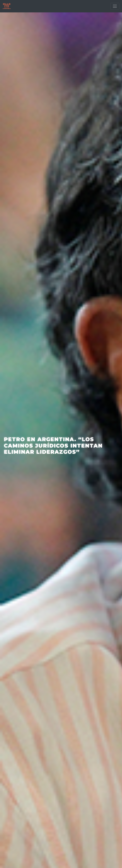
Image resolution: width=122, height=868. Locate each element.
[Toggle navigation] (115, 6)
